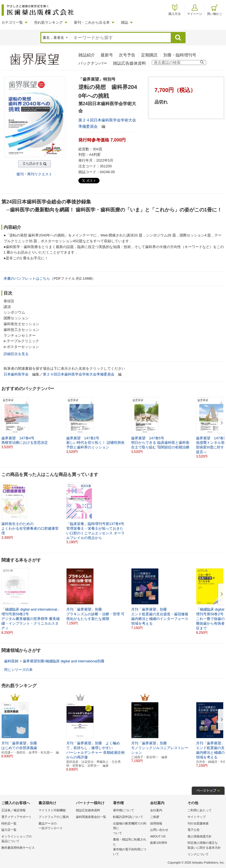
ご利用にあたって (200, 810)
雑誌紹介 (87, 55)
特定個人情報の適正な (205, 846)
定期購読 (149, 55)
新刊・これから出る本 (92, 22)
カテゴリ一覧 (12, 22)
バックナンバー (93, 63)
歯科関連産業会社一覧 (91, 817)
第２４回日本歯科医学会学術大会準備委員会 (79, 374)
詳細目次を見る (16, 354)
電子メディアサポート (16, 817)
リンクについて (198, 854)
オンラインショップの (19, 839)
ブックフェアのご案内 (54, 817)
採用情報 (156, 823)
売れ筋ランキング (48, 22)
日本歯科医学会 (16, 374)
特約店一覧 (9, 823)
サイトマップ (197, 817)
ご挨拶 (155, 817)
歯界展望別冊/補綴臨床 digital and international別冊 (64, 661)
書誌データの (56, 826)
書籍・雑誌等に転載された (130, 847)
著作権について (124, 810)
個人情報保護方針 (200, 836)
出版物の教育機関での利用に (130, 829)
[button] (221, 423)
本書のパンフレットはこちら (27, 278)
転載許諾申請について (128, 817)
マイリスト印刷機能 (52, 810)
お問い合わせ (159, 830)
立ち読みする (32, 164)
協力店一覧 (9, 830)
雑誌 (125, 22)
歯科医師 (11, 661)
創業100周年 (159, 843)
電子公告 (194, 830)
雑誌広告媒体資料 (129, 63)
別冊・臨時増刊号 (180, 55)
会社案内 (156, 810)
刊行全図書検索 (198, 823)
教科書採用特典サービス (18, 848)
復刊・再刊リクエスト (34, 174)
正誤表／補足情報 (13, 810)
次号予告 (127, 55)
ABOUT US (158, 836)
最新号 (107, 55)
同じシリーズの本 (18, 670)
